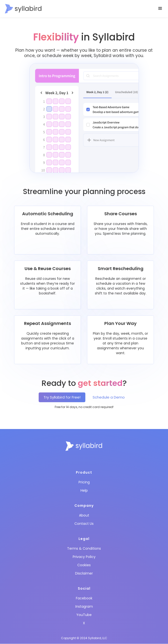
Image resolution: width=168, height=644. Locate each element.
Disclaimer (84, 573)
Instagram (84, 606)
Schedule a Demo (109, 397)
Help (84, 490)
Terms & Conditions (84, 548)
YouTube (84, 615)
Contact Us (84, 524)
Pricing (84, 482)
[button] (160, 9)
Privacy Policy (84, 557)
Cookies (84, 565)
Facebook (84, 598)
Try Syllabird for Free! (62, 397)
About (84, 515)
